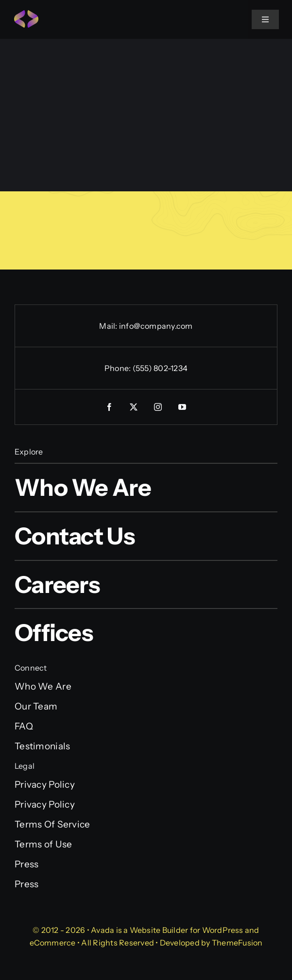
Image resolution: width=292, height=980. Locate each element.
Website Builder (159, 930)
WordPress (223, 930)
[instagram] (158, 407)
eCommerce (53, 943)
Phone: (119, 368)
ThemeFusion (237, 943)
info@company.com (156, 326)
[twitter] (134, 407)
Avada (103, 930)
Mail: (109, 326)
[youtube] (183, 407)
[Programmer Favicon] (26, 14)
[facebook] (110, 407)
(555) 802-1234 (160, 368)
